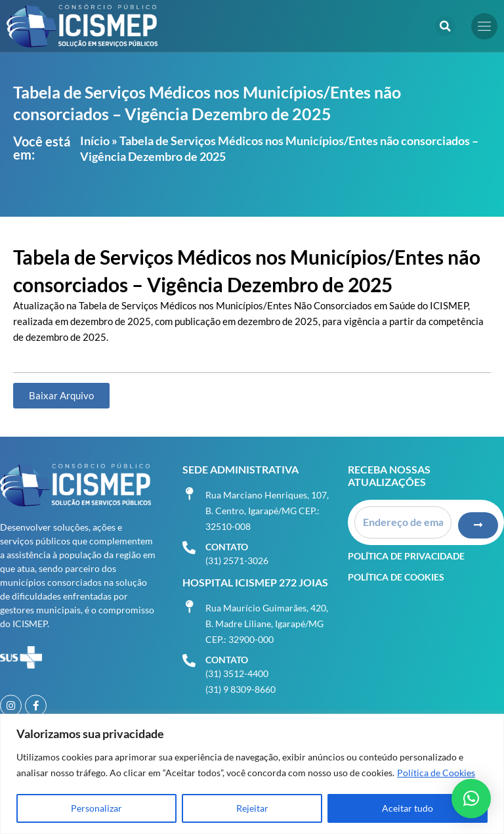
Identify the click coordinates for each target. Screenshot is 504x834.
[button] (445, 26)
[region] (252, 774)
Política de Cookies (436, 773)
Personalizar (96, 808)
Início (95, 141)
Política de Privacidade (406, 554)
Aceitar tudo (408, 808)
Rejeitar (252, 808)
